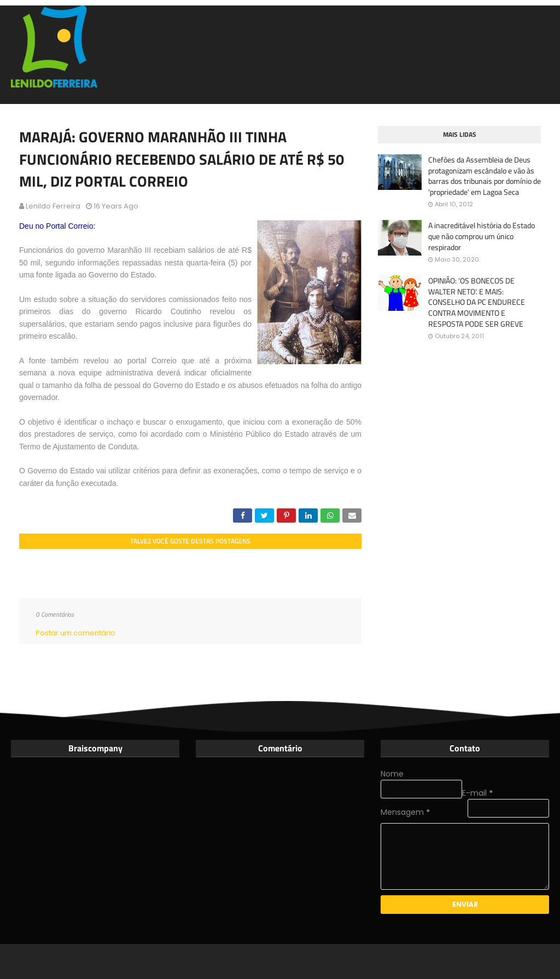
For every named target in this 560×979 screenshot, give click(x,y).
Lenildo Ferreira (53, 206)
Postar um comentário (75, 633)
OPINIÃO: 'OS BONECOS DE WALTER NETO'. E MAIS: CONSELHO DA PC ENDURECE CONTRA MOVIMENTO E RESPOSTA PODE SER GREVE (477, 302)
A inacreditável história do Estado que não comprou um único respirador (482, 236)
